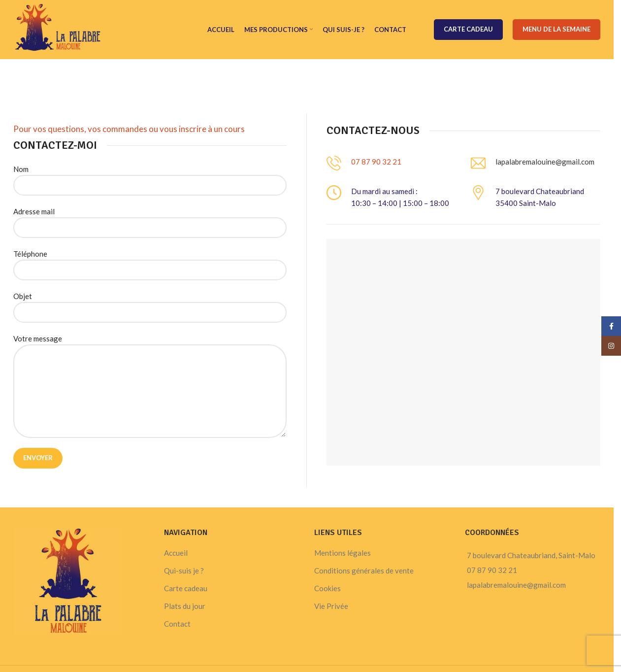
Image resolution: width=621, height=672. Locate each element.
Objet (150, 304)
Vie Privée (331, 606)
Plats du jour (185, 606)
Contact (177, 624)
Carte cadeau (468, 29)
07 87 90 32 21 (376, 162)
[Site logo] (58, 29)
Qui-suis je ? (184, 571)
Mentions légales (343, 553)
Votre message (150, 364)
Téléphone (150, 261)
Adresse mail (150, 219)
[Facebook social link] (611, 326)
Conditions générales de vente (364, 571)
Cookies (327, 588)
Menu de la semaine (556, 29)
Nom (150, 177)
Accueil (176, 553)
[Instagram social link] (611, 346)
